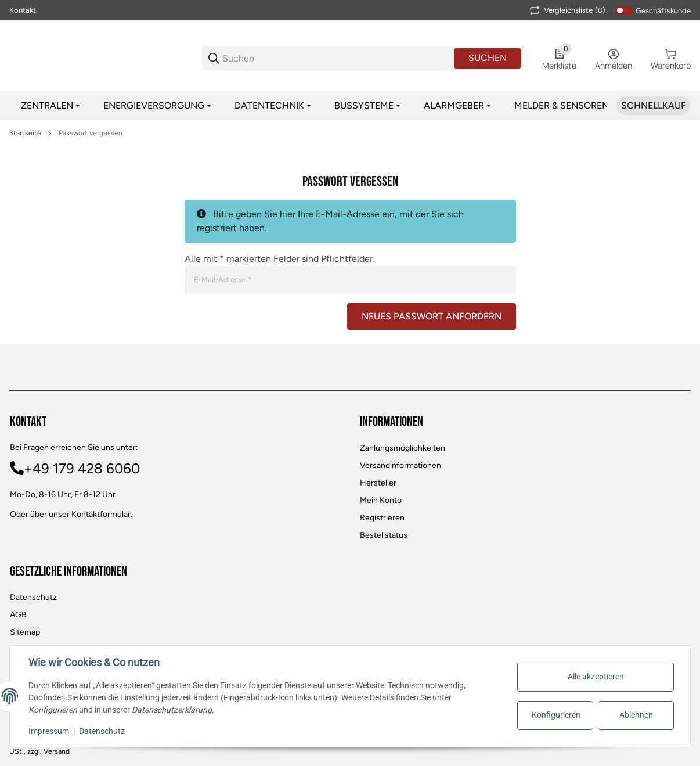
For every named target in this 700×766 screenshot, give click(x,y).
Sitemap (25, 632)
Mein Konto (381, 500)
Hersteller (378, 483)
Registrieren (382, 518)
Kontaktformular (101, 514)
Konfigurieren (556, 715)
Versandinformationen (400, 465)
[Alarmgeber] (457, 106)
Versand (57, 751)
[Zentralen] (50, 106)
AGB (18, 615)
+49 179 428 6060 (82, 468)
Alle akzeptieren (596, 677)
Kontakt (23, 10)
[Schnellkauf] (654, 106)
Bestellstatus (384, 535)
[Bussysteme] (367, 106)
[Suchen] (337, 58)
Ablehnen (636, 715)
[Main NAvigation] (350, 10)
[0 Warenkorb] (671, 58)
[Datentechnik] (273, 106)
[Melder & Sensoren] (565, 106)
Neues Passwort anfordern (432, 316)
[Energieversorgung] (157, 106)
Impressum (49, 731)
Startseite (25, 133)
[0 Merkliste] (559, 58)
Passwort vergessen (91, 133)
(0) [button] (567, 10)
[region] (350, 106)
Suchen (488, 58)
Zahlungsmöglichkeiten (403, 448)
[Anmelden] (614, 58)
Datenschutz (33, 597)
